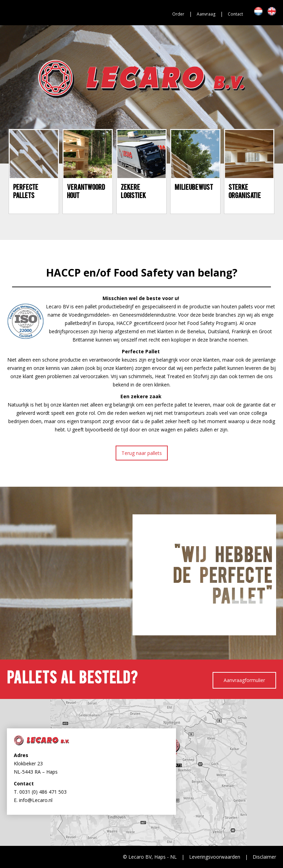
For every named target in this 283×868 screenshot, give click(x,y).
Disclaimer (264, 857)
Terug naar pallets (142, 453)
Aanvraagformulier (244, 680)
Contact (235, 14)
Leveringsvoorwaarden (215, 857)
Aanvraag (206, 14)
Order (178, 14)
